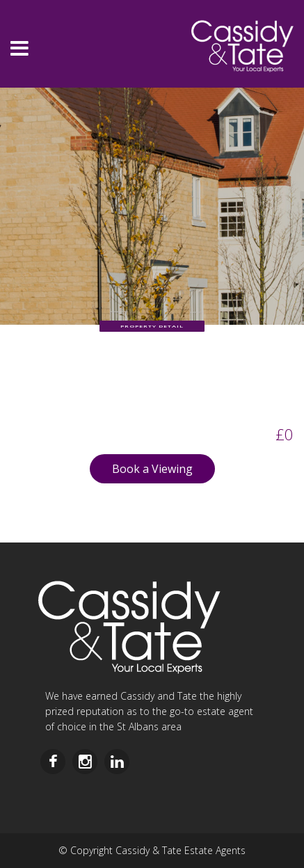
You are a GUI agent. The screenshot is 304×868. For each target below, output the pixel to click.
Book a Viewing (152, 469)
